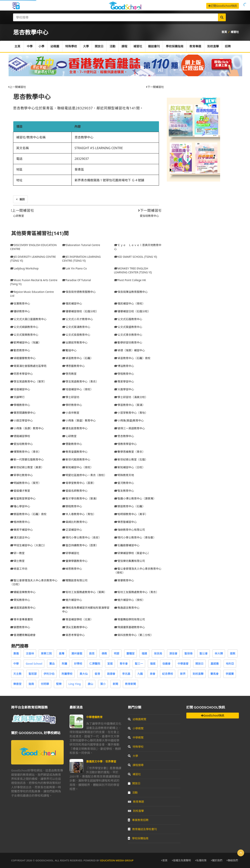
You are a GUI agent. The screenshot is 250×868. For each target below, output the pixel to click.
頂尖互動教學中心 (75, 627)
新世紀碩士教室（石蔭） (131, 459)
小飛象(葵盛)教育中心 (129, 420)
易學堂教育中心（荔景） (79, 483)
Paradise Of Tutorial (77, 280)
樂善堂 (17, 684)
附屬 (64, 664)
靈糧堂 (130, 653)
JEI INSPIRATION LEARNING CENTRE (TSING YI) (81, 259)
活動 (113, 46)
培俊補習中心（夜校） (78, 389)
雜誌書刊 (154, 46)
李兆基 (126, 674)
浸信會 (173, 653)
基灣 (62, 653)
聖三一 (139, 664)
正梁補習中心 (72, 530)
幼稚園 (55, 46)
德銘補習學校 (20, 436)
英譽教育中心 (124, 580)
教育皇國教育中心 (75, 452)
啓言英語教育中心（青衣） (80, 381)
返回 (20, 199)
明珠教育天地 (124, 475)
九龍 (140, 674)
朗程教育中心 (72, 506)
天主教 (17, 674)
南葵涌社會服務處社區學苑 (28, 366)
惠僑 (16, 653)
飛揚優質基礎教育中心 (129, 627)
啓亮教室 (69, 374)
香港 (97, 674)
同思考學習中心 (21, 374)
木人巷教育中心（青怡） (79, 514)
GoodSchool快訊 (213, 715)
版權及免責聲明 (181, 860)
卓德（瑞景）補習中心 (129, 350)
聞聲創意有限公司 (75, 580)
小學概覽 (136, 728)
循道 (153, 664)
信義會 (166, 664)
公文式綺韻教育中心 (24, 327)
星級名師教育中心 (75, 491)
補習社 (235, 32)
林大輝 (219, 653)
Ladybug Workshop (24, 268)
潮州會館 (77, 653)
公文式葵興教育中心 (24, 335)
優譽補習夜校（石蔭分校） (80, 311)
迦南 (31, 684)
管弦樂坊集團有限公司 (129, 561)
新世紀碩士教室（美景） (27, 467)
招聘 (229, 46)
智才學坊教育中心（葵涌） (80, 498)
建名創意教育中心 (75, 428)
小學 (42, 46)
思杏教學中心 (32, 97)
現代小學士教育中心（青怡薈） (135, 537)
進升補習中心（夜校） (129, 600)
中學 (30, 46)
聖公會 (204, 653)
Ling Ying (75, 684)
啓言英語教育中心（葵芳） (28, 381)
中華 (16, 664)
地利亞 (230, 664)
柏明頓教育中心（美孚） (131, 514)
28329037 (82, 159)
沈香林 (30, 653)
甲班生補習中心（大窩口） (28, 545)
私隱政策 (201, 860)
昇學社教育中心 (21, 475)
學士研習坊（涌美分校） (131, 397)
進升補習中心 (72, 600)
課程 (125, 46)
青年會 (124, 664)
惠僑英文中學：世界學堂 (101, 761)
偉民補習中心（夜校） (129, 303)
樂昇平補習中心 (21, 530)
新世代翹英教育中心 (76, 459)
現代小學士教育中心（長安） (82, 537)
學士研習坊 (71, 397)
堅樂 (59, 684)
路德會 (111, 674)
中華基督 (183, 664)
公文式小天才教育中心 (78, 319)
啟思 (92, 653)
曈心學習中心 (20, 506)
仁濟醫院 (95, 664)
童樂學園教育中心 (75, 561)
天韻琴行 (17, 397)
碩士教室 (17, 561)
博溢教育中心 (124, 366)
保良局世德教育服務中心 (79, 292)
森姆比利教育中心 (75, 522)
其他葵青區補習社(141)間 (40, 233)
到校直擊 (214, 46)
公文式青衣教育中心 (128, 335)
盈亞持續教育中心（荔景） (80, 545)
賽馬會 (214, 674)
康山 (90, 684)
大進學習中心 (124, 389)
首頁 (224, 32)
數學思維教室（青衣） (129, 452)
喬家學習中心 (124, 381)
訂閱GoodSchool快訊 (223, 6)
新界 (183, 674)
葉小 (103, 684)
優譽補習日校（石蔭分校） (132, 311)
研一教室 (17, 553)
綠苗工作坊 (19, 569)
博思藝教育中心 (73, 366)
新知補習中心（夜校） (78, 467)
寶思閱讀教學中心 (23, 413)
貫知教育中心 (20, 600)
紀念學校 (168, 674)
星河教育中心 (124, 483)
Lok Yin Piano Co (75, 268)
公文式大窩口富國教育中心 (28, 319)
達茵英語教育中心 (23, 608)
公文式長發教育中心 (76, 335)
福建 (144, 653)
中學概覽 (136, 737)
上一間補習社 (17, 87)
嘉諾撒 (215, 664)
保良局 (158, 653)
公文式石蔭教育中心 (128, 319)
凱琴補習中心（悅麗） (26, 342)
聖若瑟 (33, 674)
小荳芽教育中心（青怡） (131, 413)
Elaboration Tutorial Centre (81, 245)
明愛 (117, 653)
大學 (86, 46)
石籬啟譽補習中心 (127, 545)
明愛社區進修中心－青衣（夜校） (84, 475)
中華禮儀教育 (94, 717)
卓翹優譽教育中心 (23, 358)
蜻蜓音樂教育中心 (23, 592)
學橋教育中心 (20, 405)
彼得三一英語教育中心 (129, 428)
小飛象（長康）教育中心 (27, 428)
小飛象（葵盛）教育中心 (79, 420)
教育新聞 (130, 684)
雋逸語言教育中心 (127, 608)
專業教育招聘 (138, 820)
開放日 (100, 46)
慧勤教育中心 (72, 444)
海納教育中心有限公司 (129, 530)
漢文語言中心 (20, 537)
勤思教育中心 (20, 350)
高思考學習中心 (73, 635)
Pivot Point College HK (130, 280)
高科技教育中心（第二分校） (134, 635)
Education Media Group (117, 860)
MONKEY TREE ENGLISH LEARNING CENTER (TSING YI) (133, 270)
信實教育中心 (20, 303)
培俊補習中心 (20, 389)
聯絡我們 (232, 860)
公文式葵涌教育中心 (76, 327)
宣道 (110, 664)
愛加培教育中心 (149, 216)
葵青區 (79, 169)
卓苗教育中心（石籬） (78, 358)
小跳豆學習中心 (21, 420)
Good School (34, 664)
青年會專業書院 (21, 619)
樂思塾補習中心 (125, 522)
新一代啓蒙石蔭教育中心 (27, 459)
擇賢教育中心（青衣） (26, 452)
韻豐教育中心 (20, 627)
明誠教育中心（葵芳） (26, 483)
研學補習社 (71, 553)
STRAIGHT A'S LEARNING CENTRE (99, 148)
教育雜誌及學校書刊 (142, 829)
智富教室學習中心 (23, 498)
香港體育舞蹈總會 (23, 635)
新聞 (115, 684)
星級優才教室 (20, 491)
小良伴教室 (71, 413)
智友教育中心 (124, 491)
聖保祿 (188, 653)
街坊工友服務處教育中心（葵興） (84, 592)
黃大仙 (84, 674)
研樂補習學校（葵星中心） (132, 553)
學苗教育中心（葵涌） (129, 405)
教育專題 (196, 46)
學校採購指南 (175, 46)
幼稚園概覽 (137, 719)
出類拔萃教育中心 (75, 342)
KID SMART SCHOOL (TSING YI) (136, 257)
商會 (153, 674)
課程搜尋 (136, 765)
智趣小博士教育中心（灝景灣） (135, 498)
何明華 (45, 684)
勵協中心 (69, 350)
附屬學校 (67, 674)
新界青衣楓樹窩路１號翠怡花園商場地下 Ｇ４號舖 (109, 180)
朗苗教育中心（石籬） (129, 506)
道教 (233, 653)
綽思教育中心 (72, 569)
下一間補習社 (155, 87)
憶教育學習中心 (125, 444)
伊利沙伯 (49, 674)
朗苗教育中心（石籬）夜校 (28, 514)
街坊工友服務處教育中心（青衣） (136, 592)
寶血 (52, 664)
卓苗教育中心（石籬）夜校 (132, 358)
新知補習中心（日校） (129, 467)
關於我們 (217, 860)
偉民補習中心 (72, 303)
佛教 (104, 653)
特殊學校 (71, 46)
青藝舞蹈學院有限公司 (129, 619)
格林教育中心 (20, 522)
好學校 (78, 664)
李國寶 (230, 674)
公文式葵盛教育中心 (128, 327)
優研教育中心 (20, 311)
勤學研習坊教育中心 (128, 342)
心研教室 (19, 216)
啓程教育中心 (124, 374)
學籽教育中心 (72, 405)
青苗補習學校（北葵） (78, 619)
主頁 (17, 46)
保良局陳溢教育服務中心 (131, 292)
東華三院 (46, 653)
